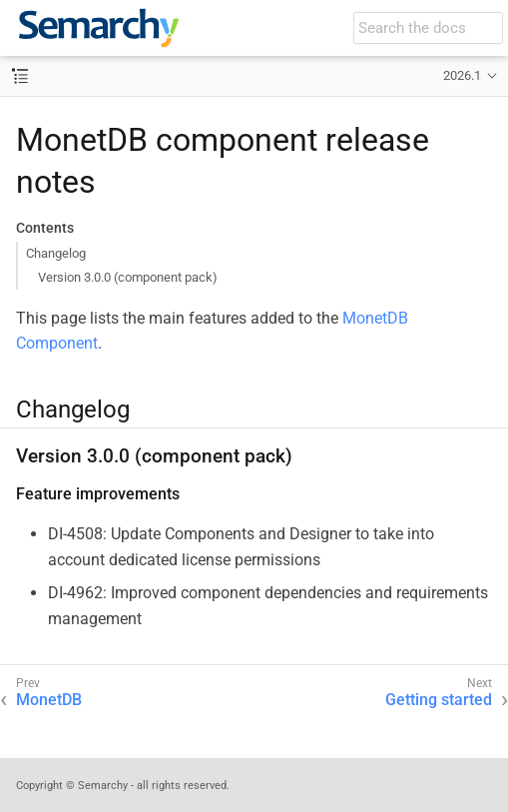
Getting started (439, 700)
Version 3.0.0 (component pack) (128, 277)
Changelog (56, 253)
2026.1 (462, 75)
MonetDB (49, 700)
